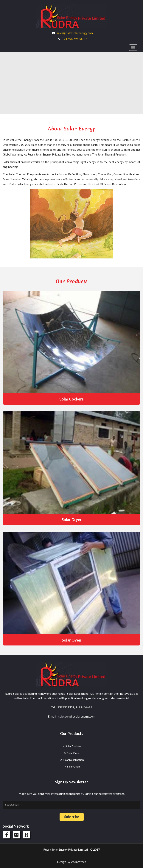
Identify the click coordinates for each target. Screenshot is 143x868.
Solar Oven (71, 640)
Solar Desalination (73, 760)
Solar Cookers (71, 399)
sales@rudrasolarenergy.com (75, 33)
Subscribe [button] (72, 817)
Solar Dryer (72, 519)
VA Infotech (78, 862)
